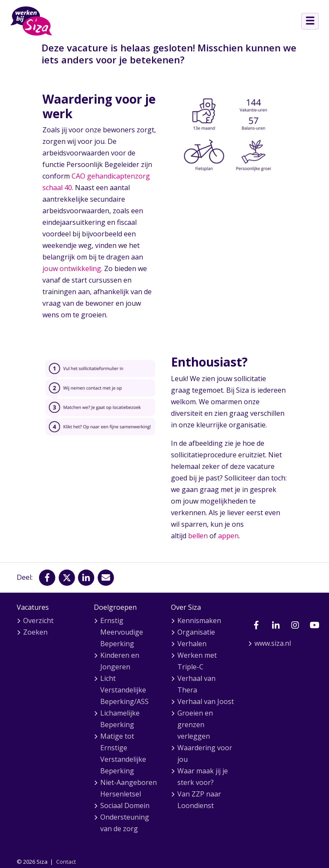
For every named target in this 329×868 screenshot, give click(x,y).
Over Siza (186, 607)
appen (228, 536)
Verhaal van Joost (206, 701)
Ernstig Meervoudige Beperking (122, 632)
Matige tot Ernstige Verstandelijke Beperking (123, 753)
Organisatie (196, 632)
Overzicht (38, 620)
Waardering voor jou (205, 753)
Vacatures (33, 607)
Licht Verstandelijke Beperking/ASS (124, 690)
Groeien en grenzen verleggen (195, 725)
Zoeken (35, 632)
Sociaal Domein (125, 805)
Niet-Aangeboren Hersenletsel (129, 788)
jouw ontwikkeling (72, 268)
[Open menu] (310, 21)
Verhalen (192, 644)
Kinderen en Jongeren (120, 661)
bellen (198, 536)
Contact (66, 862)
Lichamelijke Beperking (120, 719)
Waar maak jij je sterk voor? (203, 777)
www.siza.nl (273, 643)
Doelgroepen (115, 607)
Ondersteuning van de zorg (125, 823)
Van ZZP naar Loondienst (199, 800)
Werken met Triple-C (197, 661)
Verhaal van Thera (196, 684)
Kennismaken (199, 620)
